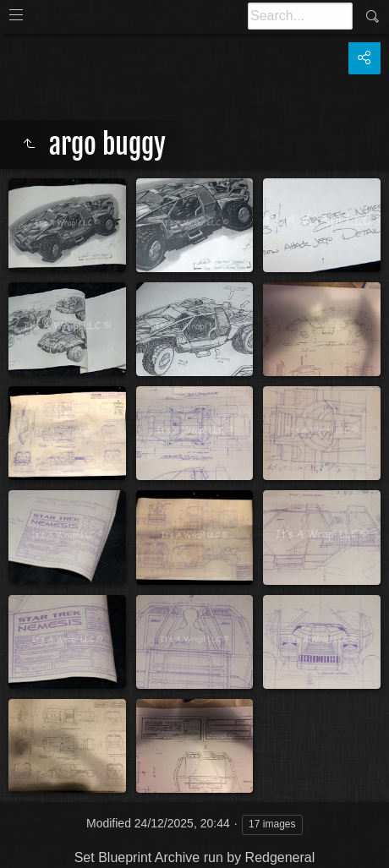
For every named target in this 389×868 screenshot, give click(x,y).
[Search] (300, 16)
